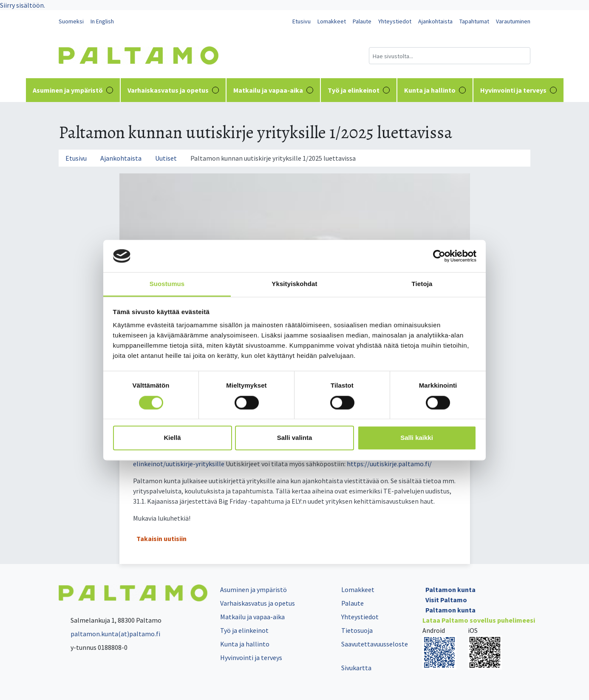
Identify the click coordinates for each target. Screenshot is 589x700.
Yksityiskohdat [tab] (294, 284)
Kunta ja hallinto (435, 90)
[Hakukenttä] (450, 56)
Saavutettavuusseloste (375, 644)
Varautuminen (513, 21)
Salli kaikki (417, 438)
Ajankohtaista (435, 21)
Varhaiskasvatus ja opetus (173, 90)
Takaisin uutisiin (161, 538)
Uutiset (166, 158)
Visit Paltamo (446, 600)
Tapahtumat (474, 21)
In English (102, 21)
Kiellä (172, 438)
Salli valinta (295, 438)
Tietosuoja (357, 630)
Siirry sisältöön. (23, 5)
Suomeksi (71, 21)
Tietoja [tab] (422, 284)
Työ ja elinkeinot (359, 90)
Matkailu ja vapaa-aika (273, 90)
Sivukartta (356, 668)
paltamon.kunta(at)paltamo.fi (109, 634)
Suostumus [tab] (167, 284)
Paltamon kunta (450, 589)
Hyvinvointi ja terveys (518, 90)
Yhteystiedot (395, 21)
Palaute (362, 21)
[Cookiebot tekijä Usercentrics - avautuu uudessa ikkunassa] (439, 256)
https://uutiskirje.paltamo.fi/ (389, 464)
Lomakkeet (332, 21)
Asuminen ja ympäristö (73, 90)
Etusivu (302, 21)
